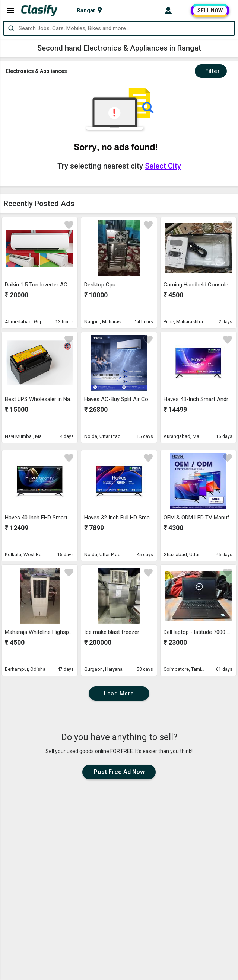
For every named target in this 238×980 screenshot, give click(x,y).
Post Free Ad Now (119, 772)
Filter (211, 71)
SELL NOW (210, 10)
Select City (163, 166)
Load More (119, 694)
